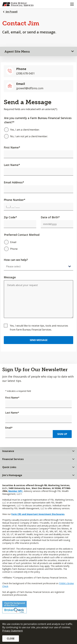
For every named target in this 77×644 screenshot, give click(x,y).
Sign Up (62, 434)
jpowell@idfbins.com (30, 88)
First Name (12, 147)
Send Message (39, 340)
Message (10, 277)
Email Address (14, 182)
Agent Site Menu (17, 51)
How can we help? (16, 260)
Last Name (12, 165)
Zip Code (10, 217)
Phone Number (15, 200)
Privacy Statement (13, 631)
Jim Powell (12, 12)
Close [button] (11, 639)
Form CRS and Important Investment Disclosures (38, 514)
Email (9, 428)
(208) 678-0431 (25, 73)
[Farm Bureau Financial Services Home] (18, 4)
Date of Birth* (50, 217)
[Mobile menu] (72, 4)
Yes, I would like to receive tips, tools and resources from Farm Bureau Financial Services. (39, 328)
